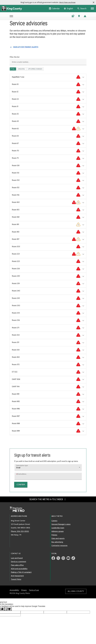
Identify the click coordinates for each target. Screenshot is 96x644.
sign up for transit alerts (26, 47)
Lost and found (17, 558)
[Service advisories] (85, 16)
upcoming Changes (35, 69)
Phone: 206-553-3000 (20, 531)
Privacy (24, 590)
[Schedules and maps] (73, 16)
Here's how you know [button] (67, 2)
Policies (54, 535)
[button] (94, 2)
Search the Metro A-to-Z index (48, 499)
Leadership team (58, 528)
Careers (54, 521)
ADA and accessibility (19, 569)
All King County (76, 591)
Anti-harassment (17, 576)
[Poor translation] (8, 609)
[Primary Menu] (92, 9)
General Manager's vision (61, 524)
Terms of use (34, 590)
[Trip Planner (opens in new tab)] (79, 16)
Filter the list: (15, 57)
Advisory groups (58, 531)
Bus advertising (57, 542)
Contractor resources (59, 545)
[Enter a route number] (48, 62)
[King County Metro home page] (18, 509)
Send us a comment (18, 562)
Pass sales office (17, 565)
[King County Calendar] (54, 9)
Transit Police (16, 579)
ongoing (21, 69)
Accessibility (14, 590)
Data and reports (58, 538)
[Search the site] (82, 9)
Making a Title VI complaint (21, 572)
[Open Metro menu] (12, 16)
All (14, 69)
